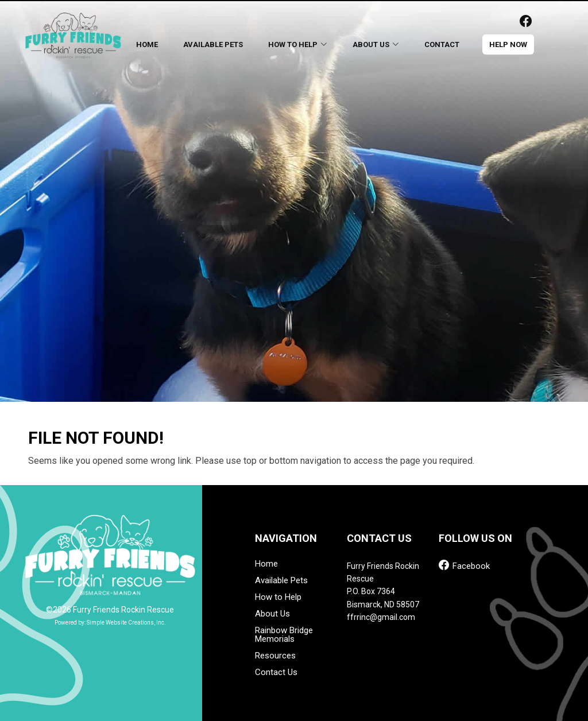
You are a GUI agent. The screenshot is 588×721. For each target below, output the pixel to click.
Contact (442, 44)
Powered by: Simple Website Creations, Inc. (110, 623)
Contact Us (276, 672)
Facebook (464, 565)
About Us (272, 614)
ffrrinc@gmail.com (381, 617)
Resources (275, 656)
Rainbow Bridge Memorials (284, 635)
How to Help (278, 597)
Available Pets (213, 44)
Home (147, 44)
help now (508, 44)
